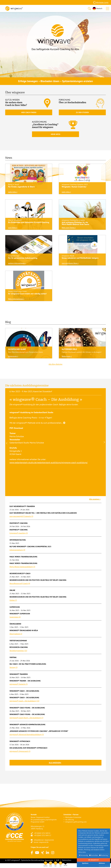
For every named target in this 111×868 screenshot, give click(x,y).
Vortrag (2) (14, 667)
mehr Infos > (13, 192)
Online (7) (13, 600)
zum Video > (13, 228)
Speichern (85, 863)
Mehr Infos (56, 134)
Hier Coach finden (29, 112)
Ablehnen (102, 863)
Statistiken (94, 855)
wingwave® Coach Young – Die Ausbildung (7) (26, 718)
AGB (57, 860)
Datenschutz (67, 860)
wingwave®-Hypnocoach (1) (20, 751)
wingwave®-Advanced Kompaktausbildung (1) (27, 734)
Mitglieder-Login (102, 2)
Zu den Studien (82, 112)
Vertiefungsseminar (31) (18, 651)
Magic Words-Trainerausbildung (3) (22, 567)
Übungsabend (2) (16, 634)
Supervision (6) (15, 617)
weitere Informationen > (17, 263)
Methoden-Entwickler (73, 817)
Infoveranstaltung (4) (17, 550)
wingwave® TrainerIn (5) (19, 684)
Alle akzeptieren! (93, 860)
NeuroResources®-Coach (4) (20, 583)
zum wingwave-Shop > (70, 263)
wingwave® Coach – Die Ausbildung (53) (24, 701)
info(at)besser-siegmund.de (44, 840)
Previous (6, 443)
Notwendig (84, 855)
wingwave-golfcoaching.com (76, 822)
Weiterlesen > (13, 356)
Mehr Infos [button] (82, 852)
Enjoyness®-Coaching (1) (19, 533)
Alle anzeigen (94, 499)
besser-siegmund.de (41, 842)
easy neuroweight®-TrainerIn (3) (21, 516)
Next (105, 442)
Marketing (104, 855)
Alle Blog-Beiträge (55, 364)
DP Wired (107, 866)
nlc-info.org (70, 820)
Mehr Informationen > (16, 299)
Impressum (49, 860)
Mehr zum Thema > (69, 228)
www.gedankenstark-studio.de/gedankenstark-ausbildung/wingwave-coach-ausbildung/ (49, 462)
